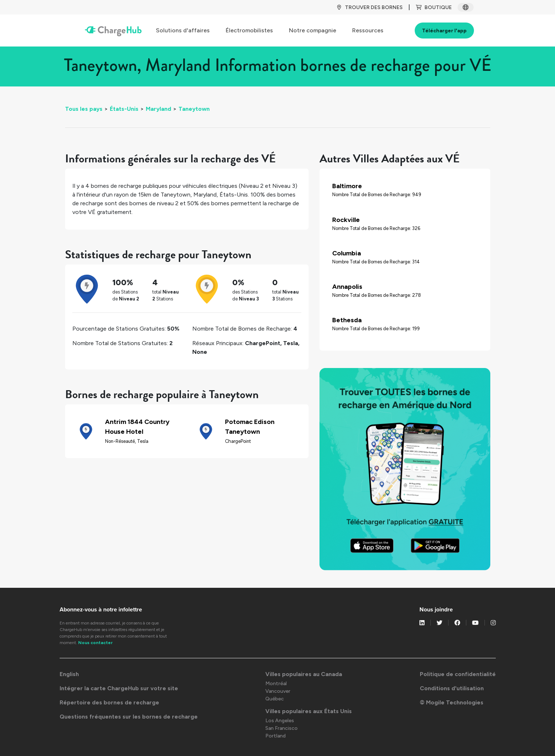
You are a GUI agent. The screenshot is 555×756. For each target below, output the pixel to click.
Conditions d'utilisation (452, 688)
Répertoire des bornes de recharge (109, 702)
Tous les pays (84, 109)
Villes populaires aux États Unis (309, 711)
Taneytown (194, 109)
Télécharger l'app (444, 31)
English (69, 674)
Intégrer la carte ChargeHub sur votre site (119, 688)
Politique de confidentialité (458, 674)
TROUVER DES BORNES (369, 7)
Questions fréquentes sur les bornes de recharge (129, 717)
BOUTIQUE (434, 7)
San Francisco (281, 728)
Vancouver (278, 691)
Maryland (158, 109)
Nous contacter (95, 643)
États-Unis (124, 109)
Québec (275, 699)
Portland (276, 736)
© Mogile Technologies (452, 702)
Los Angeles (280, 721)
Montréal (276, 684)
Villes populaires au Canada (304, 674)
